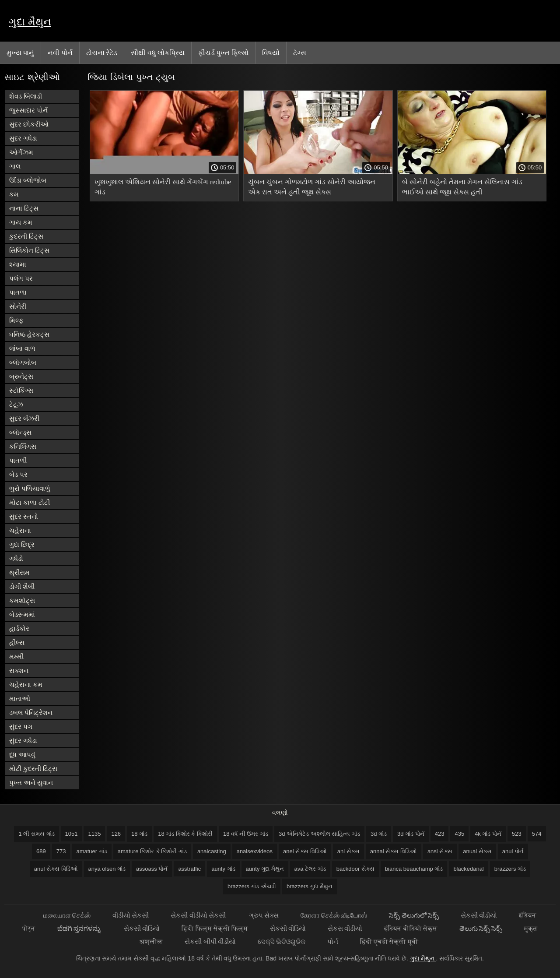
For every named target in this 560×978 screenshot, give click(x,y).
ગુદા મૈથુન (30, 22)
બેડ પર (18, 474)
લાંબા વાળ (22, 348)
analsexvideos (255, 851)
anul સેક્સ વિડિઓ (56, 869)
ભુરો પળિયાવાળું (30, 488)
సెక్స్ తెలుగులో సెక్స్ (414, 915)
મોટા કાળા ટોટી (30, 502)
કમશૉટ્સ (22, 600)
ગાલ (15, 166)
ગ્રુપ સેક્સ (264, 915)
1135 (94, 834)
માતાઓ (20, 698)
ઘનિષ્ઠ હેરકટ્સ (29, 334)
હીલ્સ (17, 642)
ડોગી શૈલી (22, 586)
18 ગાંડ (139, 834)
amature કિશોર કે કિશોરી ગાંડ (152, 851)
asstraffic (189, 869)
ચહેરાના (20, 530)
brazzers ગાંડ (510, 869)
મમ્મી (16, 656)
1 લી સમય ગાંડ (36, 834)
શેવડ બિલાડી (26, 96)
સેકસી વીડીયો (479, 915)
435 (459, 834)
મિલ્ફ (16, 320)
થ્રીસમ (19, 572)
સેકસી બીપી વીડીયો (210, 941)
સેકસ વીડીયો (345, 928)
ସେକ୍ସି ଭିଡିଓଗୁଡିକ (282, 941)
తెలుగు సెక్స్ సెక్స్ (481, 928)
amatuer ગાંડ (91, 851)
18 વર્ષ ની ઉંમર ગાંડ (246, 834)
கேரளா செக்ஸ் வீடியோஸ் (334, 915)
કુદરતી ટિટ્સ (26, 236)
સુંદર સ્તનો (24, 516)
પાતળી (18, 460)
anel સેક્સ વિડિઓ (305, 851)
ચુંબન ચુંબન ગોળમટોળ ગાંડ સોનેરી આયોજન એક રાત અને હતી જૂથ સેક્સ (312, 187)
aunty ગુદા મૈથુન (265, 869)
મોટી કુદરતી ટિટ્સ (33, 769)
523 (517, 834)
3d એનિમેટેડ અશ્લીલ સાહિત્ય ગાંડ (319, 834)
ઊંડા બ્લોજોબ (28, 180)
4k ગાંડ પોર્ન (488, 834)
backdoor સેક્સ (355, 869)
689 (41, 851)
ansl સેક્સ (440, 851)
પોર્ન (333, 941)
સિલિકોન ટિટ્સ (29, 250)
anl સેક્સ (348, 851)
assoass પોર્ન (152, 869)
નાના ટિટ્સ (24, 208)
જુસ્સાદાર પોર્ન (28, 110)
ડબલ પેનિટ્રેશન (31, 712)
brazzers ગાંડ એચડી (252, 886)
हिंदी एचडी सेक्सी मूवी (389, 941)
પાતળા (18, 292)
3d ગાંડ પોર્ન (411, 834)
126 (116, 834)
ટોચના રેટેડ (102, 53)
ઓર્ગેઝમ (21, 152)
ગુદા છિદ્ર (22, 544)
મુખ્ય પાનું (20, 53)
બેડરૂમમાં (22, 614)
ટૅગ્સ (300, 53)
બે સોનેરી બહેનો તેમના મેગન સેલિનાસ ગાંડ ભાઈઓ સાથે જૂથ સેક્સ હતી (462, 187)
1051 (72, 834)
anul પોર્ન (513, 851)
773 (61, 851)
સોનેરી (18, 306)
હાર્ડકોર (19, 628)
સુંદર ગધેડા (23, 138)
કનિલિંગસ (23, 446)
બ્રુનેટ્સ (21, 376)
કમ (14, 194)
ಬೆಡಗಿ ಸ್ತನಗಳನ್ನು (80, 928)
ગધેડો (16, 558)
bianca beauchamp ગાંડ (414, 869)
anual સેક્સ (477, 851)
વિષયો (271, 53)
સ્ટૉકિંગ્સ (21, 390)
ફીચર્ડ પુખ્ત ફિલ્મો (223, 53)
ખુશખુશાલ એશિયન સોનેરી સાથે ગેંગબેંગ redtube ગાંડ (163, 187)
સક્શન (19, 670)
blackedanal (468, 869)
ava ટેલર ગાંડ (310, 869)
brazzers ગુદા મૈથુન (310, 886)
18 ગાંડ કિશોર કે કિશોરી (185, 834)
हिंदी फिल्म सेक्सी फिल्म (215, 928)
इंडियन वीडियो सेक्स (411, 928)
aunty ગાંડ (223, 869)
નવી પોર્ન (60, 53)
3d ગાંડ (379, 834)
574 (537, 834)
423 (440, 834)
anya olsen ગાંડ (107, 869)
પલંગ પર (21, 278)
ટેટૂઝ (16, 404)
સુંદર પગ (21, 726)
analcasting (212, 851)
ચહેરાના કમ (26, 684)
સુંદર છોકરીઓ (29, 124)
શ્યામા (18, 264)
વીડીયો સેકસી (131, 915)
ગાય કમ (21, 222)
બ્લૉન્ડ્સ (20, 432)
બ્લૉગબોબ (23, 362)
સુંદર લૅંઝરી (24, 418)
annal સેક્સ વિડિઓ (394, 851)
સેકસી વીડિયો (142, 928)
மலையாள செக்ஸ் (67, 915)
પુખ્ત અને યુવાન (31, 783)
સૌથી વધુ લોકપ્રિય (158, 53)
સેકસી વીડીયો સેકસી (199, 915)
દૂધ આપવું (22, 755)
